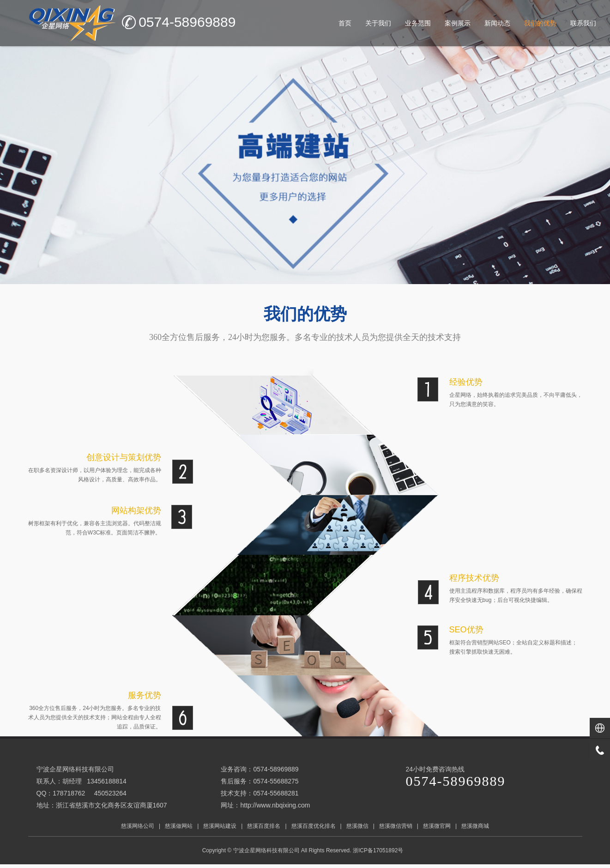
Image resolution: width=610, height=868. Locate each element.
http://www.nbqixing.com (275, 805)
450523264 (110, 793)
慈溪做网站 (179, 826)
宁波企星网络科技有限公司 (266, 850)
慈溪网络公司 (138, 826)
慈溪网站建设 (220, 826)
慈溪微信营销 (396, 826)
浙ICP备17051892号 (379, 850)
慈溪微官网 (437, 826)
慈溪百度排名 (264, 826)
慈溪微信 (357, 826)
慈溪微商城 (475, 826)
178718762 (69, 793)
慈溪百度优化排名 (314, 826)
